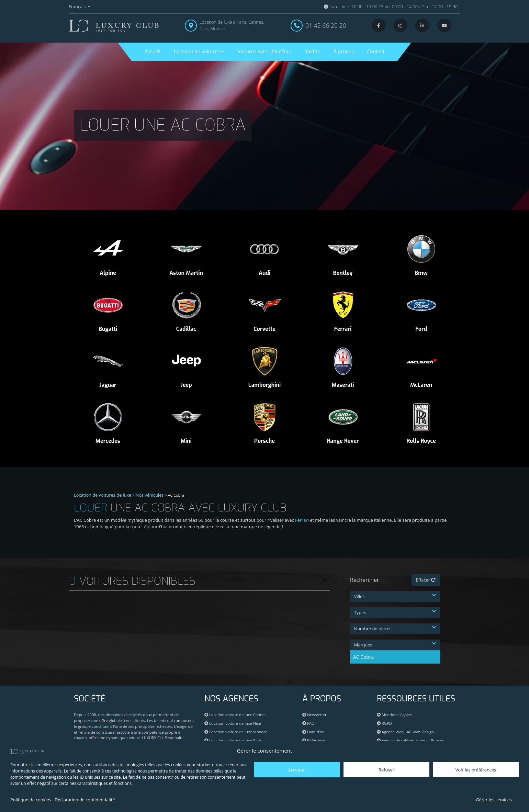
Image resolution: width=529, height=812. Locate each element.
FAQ (308, 723)
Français (78, 7)
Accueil (152, 52)
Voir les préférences (476, 770)
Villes (395, 596)
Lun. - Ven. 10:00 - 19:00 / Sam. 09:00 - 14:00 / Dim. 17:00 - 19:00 (391, 7)
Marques (395, 645)
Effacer (426, 580)
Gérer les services (494, 800)
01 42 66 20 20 (326, 25)
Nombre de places (395, 629)
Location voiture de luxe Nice (233, 723)
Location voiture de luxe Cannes (235, 715)
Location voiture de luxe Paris (233, 740)
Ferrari (302, 520)
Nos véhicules (150, 495)
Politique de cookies (31, 800)
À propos (344, 52)
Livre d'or (313, 732)
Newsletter (314, 715)
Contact (376, 52)
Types (395, 612)
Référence (314, 740)
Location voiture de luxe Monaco (236, 732)
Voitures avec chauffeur (264, 52)
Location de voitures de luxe (103, 495)
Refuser (386, 770)
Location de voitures (197, 52)
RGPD (384, 723)
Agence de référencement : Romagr (413, 740)
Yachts (313, 52)
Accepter (297, 770)
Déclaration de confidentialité (85, 800)
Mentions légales (394, 715)
